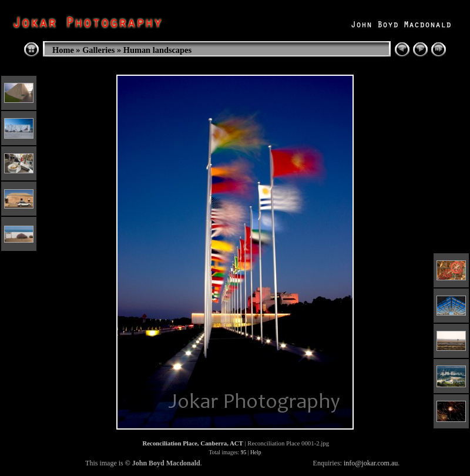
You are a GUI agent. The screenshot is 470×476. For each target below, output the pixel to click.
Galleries (98, 50)
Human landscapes (157, 50)
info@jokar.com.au (371, 463)
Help (256, 452)
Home (63, 50)
